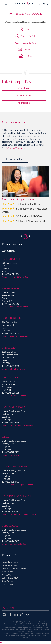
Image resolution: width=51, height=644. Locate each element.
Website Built (29, 633)
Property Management (17, 496)
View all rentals (24, 95)
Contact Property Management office (19, 514)
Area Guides (8, 581)
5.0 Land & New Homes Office (32, 221)
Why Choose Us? (10, 578)
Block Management (15, 466)
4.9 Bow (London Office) (29, 204)
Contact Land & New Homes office (18, 425)
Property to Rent (25, 43)
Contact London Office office (15, 277)
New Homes (8, 572)
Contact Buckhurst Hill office (15, 336)
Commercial (10, 526)
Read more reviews (15, 159)
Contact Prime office (11, 455)
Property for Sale (25, 36)
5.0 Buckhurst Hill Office (29, 216)
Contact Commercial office (14, 544)
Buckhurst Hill (12, 318)
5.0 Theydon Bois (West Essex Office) (25, 210)
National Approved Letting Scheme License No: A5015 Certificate (33, 631)
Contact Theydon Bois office (15, 307)
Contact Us (26, 50)
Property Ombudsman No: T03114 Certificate (19, 626)
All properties (24, 103)
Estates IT (22, 635)
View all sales (24, 88)
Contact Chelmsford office (14, 396)
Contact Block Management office (17, 485)
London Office (11, 259)
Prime (6, 437)
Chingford (9, 348)
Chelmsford (10, 378)
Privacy (38, 635)
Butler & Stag (19, 633)
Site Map (26, 56)
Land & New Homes (14, 407)
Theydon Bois (11, 289)
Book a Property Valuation (14, 568)
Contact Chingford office (13, 369)
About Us (6, 575)
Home (26, 30)
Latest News (8, 584)
